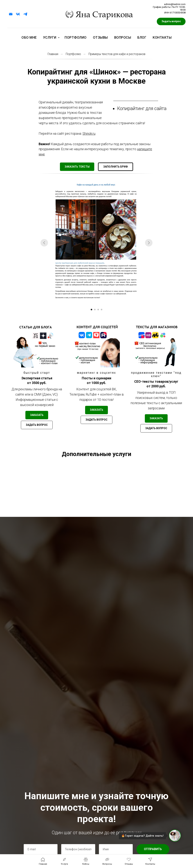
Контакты (162, 37)
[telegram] (25, 14)
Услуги (50, 37)
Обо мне (29, 37)
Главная (53, 54)
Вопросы (123, 37)
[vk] (18, 14)
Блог (142, 37)
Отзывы (100, 37)
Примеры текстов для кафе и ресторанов (117, 54)
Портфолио (76, 37)
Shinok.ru (89, 134)
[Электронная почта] (11, 14)
